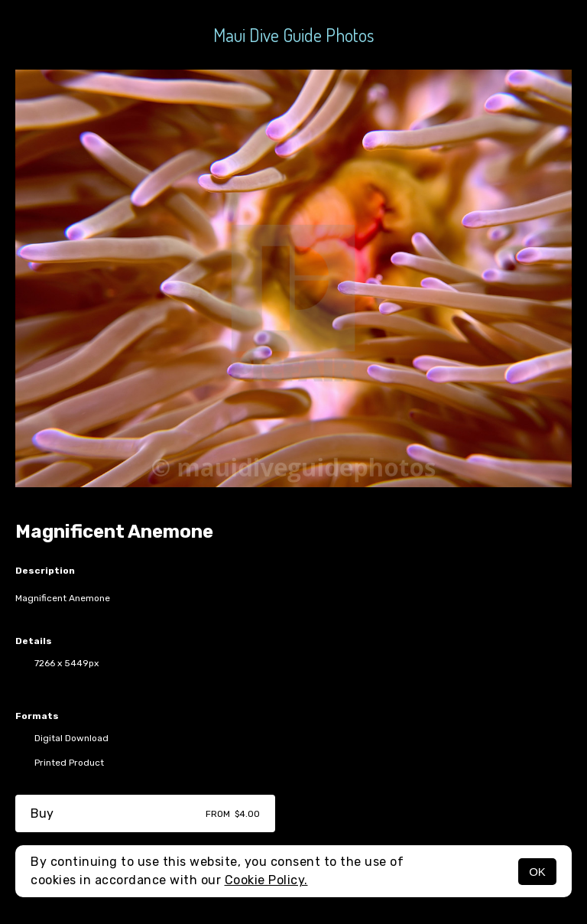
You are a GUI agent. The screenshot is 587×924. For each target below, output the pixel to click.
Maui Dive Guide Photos (293, 35)
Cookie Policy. (266, 880)
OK (537, 872)
